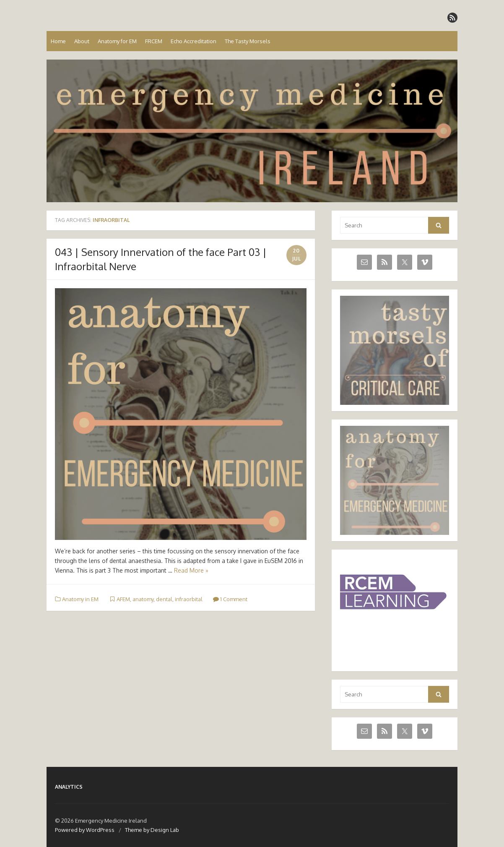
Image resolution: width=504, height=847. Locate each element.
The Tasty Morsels (248, 41)
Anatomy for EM (117, 41)
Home (58, 41)
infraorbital (189, 599)
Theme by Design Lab (152, 830)
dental (164, 599)
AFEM (123, 599)
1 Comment (230, 599)
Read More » (191, 570)
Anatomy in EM (80, 599)
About (82, 41)
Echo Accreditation (194, 41)
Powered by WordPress (85, 830)
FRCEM (154, 41)
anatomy (143, 599)
